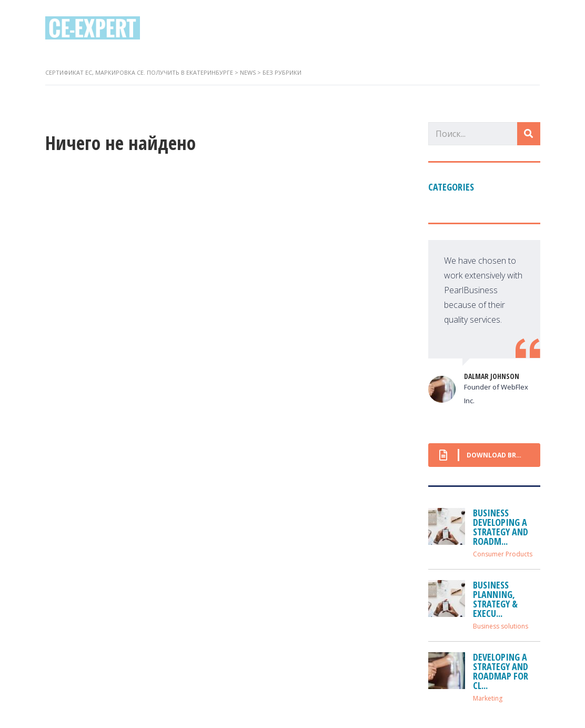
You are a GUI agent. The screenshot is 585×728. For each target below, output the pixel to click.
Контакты (393, 27)
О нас (269, 27)
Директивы (326, 27)
